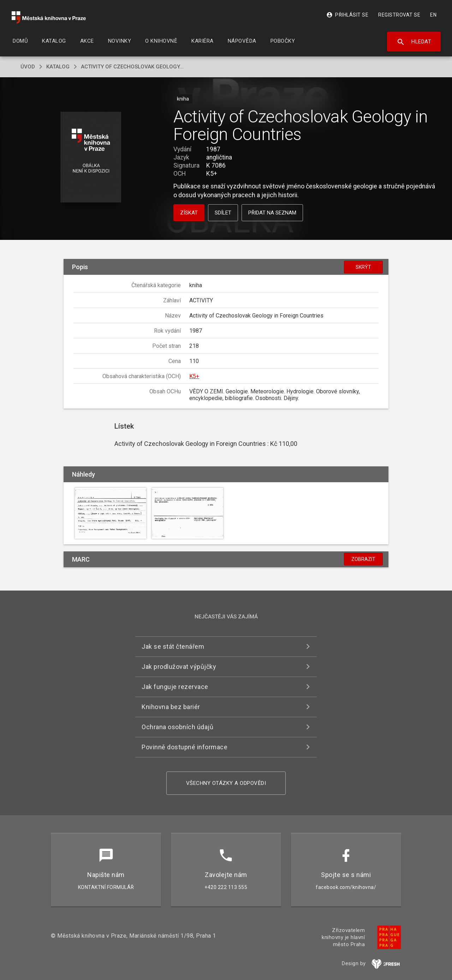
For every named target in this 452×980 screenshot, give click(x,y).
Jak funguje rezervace (175, 687)
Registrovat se (399, 15)
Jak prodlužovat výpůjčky (179, 667)
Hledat (414, 42)
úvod (28, 67)
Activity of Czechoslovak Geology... (132, 67)
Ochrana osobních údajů (177, 727)
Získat (189, 213)
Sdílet (223, 213)
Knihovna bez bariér (171, 707)
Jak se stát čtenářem (173, 646)
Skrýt (363, 267)
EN (433, 15)
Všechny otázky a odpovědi (226, 783)
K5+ (194, 376)
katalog (58, 67)
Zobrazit (363, 559)
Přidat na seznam (272, 213)
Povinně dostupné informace (185, 747)
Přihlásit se (347, 15)
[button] (91, 158)
